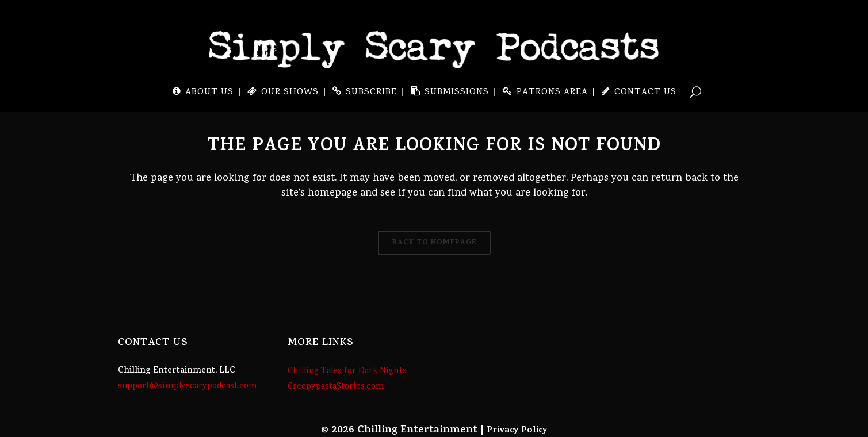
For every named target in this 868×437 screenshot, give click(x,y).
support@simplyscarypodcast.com (188, 386)
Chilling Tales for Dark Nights (347, 371)
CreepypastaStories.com (336, 387)
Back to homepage (434, 243)
